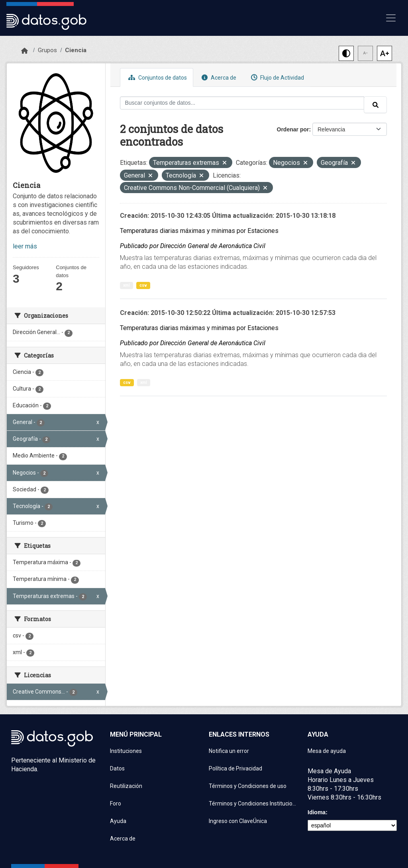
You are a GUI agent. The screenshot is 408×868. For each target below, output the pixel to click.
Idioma (317, 812)
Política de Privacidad (235, 768)
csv (143, 285)
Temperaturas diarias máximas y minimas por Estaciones (199, 231)
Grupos (47, 50)
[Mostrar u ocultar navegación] (391, 18)
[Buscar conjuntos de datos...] (242, 103)
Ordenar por (293, 129)
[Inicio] (25, 51)
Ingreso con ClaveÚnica (238, 821)
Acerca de (218, 77)
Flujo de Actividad (277, 77)
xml (127, 285)
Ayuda (118, 821)
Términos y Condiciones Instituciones (253, 803)
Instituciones (126, 751)
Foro (116, 803)
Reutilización (126, 786)
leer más (25, 246)
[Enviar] (375, 105)
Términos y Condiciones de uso (248, 786)
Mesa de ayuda (327, 751)
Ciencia (76, 50)
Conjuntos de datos (157, 77)
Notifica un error (229, 751)
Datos (117, 768)
